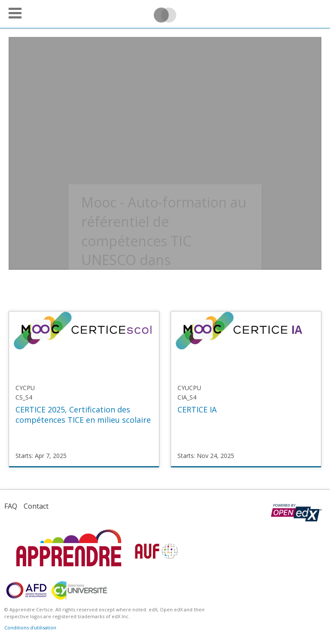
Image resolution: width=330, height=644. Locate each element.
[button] (15, 13)
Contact (36, 506)
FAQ (11, 506)
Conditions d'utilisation (30, 627)
